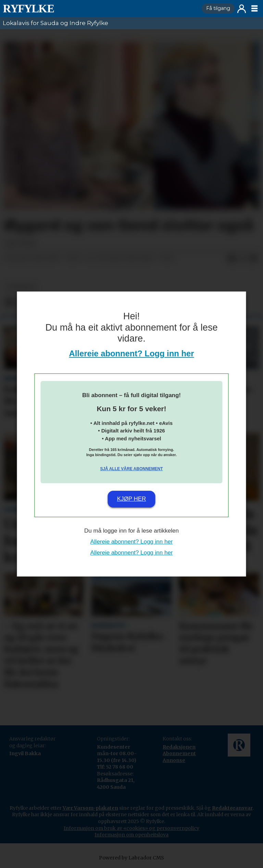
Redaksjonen (179, 747)
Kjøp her (132, 499)
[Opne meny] (254, 9)
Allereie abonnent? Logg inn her (132, 353)
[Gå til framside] (28, 9)
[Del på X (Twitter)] (242, 259)
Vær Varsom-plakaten (90, 808)
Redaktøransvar (232, 808)
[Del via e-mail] (253, 259)
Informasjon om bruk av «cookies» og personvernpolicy (131, 828)
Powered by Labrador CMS (131, 858)
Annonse (174, 760)
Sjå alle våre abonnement (131, 469)
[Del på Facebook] (231, 259)
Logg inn (242, 9)
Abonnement (179, 753)
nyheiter (21, 287)
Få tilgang (218, 8)
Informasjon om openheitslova (131, 835)
